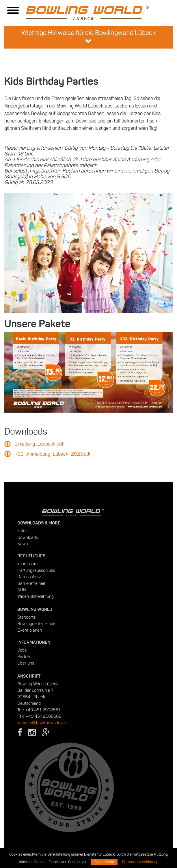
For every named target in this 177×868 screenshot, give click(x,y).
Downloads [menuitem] (28, 537)
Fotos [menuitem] (22, 531)
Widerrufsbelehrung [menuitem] (36, 596)
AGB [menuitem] (22, 590)
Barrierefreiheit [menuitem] (31, 583)
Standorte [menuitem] (27, 617)
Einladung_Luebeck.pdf (39, 444)
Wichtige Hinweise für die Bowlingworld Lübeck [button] (89, 37)
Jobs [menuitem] (22, 650)
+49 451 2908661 (43, 710)
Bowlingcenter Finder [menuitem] (37, 624)
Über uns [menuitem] (26, 663)
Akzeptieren (104, 862)
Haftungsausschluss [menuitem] (36, 570)
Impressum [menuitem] (27, 564)
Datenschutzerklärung (140, 862)
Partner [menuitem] (24, 656)
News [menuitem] (23, 544)
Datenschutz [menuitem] (29, 577)
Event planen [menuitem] (30, 630)
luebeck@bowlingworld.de (42, 723)
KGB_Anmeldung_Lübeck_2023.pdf (53, 454)
